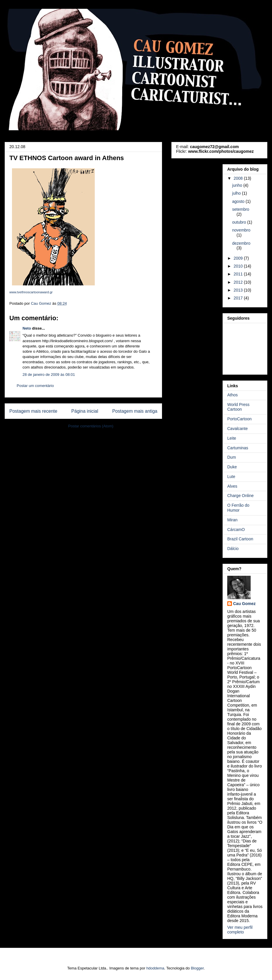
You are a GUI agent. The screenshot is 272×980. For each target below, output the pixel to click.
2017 (239, 298)
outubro (240, 222)
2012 (239, 282)
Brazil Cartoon (240, 539)
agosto (239, 201)
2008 (239, 178)
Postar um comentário (35, 386)
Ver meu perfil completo (240, 930)
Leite (232, 438)
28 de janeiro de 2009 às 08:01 (49, 375)
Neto (27, 328)
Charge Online (240, 496)
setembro (241, 209)
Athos (233, 395)
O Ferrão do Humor (238, 508)
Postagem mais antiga (135, 411)
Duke (232, 467)
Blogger (197, 968)
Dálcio (233, 549)
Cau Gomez (244, 604)
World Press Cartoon (238, 407)
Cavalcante (237, 429)
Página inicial (85, 411)
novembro (241, 230)
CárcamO (236, 530)
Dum (232, 457)
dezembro (241, 243)
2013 (239, 290)
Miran (232, 520)
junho (238, 185)
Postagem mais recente (33, 411)
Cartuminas (238, 448)
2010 (239, 266)
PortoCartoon (239, 419)
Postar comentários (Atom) (91, 426)
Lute (231, 477)
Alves (232, 486)
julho (237, 193)
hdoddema (155, 968)
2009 (239, 258)
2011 (239, 274)
